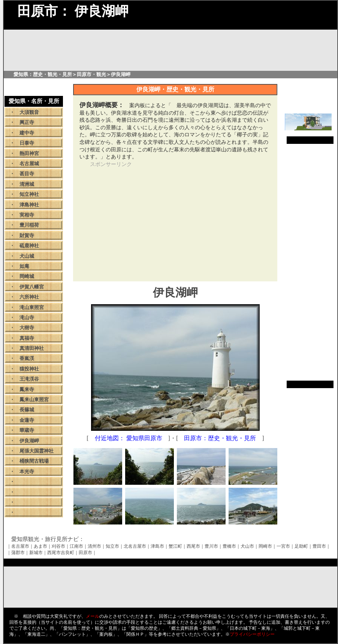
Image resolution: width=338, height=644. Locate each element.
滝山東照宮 (32, 307)
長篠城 (27, 410)
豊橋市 (229, 546)
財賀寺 (27, 235)
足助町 (301, 546)
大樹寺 (27, 328)
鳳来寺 (27, 389)
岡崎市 (265, 546)
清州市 (94, 546)
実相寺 (27, 215)
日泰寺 (27, 143)
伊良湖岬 (29, 441)
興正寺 (27, 122)
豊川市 (211, 546)
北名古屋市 (135, 546)
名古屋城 (29, 164)
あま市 (40, 546)
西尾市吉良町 (61, 553)
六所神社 (29, 297)
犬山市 (247, 546)
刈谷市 (58, 546)
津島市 (157, 546)
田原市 (85, 553)
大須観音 (29, 112)
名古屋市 (20, 546)
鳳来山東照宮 (34, 400)
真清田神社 (32, 348)
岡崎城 (27, 276)
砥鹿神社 (29, 246)
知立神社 (29, 194)
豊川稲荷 (29, 225)
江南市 (76, 546)
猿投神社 (29, 369)
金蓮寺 (27, 420)
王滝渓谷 (29, 379)
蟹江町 (175, 546)
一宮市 (283, 546)
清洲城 (27, 184)
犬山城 (27, 256)
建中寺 (27, 133)
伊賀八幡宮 (32, 287)
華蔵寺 (27, 430)
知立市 (112, 546)
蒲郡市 (18, 553)
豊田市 (319, 546)
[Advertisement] (149, 220)
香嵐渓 (27, 358)
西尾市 (193, 546)
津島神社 (29, 205)
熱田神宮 (29, 153)
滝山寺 (27, 318)
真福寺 (27, 338)
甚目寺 (27, 174)
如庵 (24, 266)
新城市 (36, 553)
